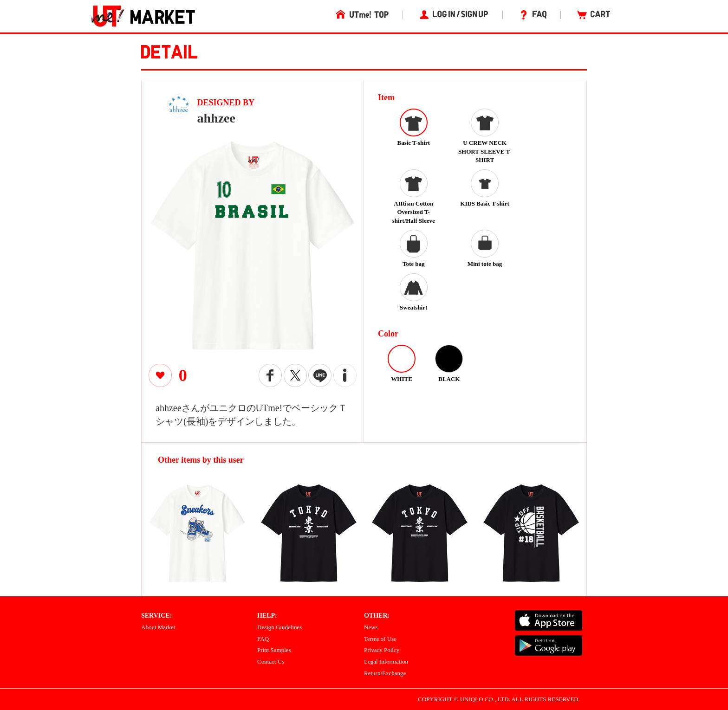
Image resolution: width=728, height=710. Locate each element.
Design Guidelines (279, 627)
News (371, 627)
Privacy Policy (382, 650)
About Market (158, 627)
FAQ (263, 639)
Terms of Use (380, 639)
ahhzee (216, 118)
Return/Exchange (385, 673)
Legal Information (386, 662)
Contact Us (271, 662)
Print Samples (274, 650)
